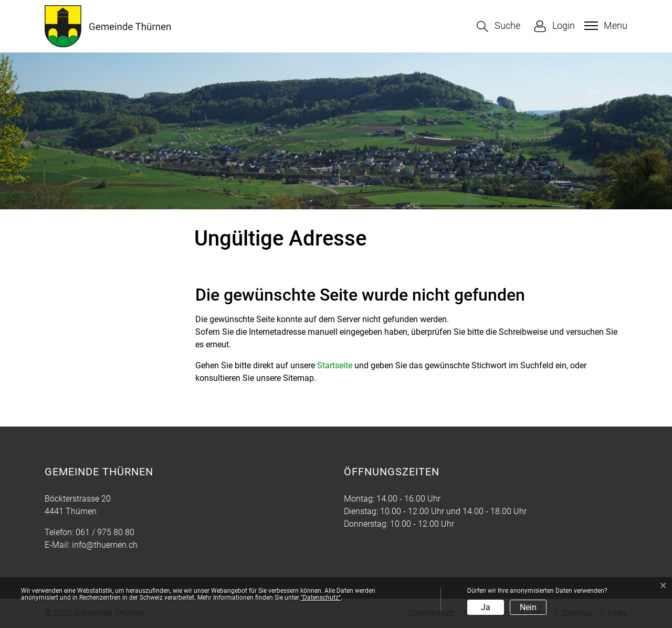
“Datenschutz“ (321, 598)
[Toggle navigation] (605, 26)
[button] (498, 26)
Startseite (335, 365)
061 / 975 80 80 (105, 532)
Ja (486, 607)
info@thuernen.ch (105, 545)
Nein (528, 607)
